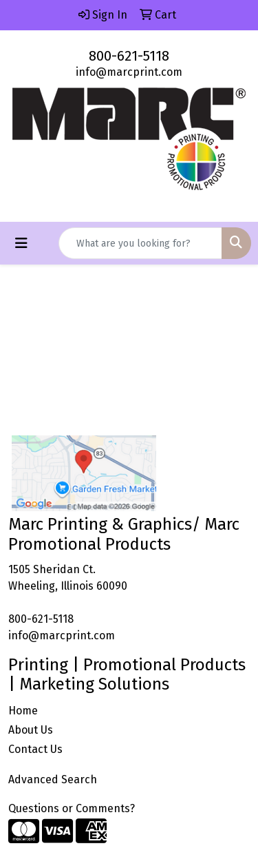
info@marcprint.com (129, 72)
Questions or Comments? (72, 808)
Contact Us (35, 749)
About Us (31, 730)
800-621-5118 (129, 56)
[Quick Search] (140, 243)
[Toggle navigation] (21, 243)
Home (23, 711)
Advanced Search (53, 779)
